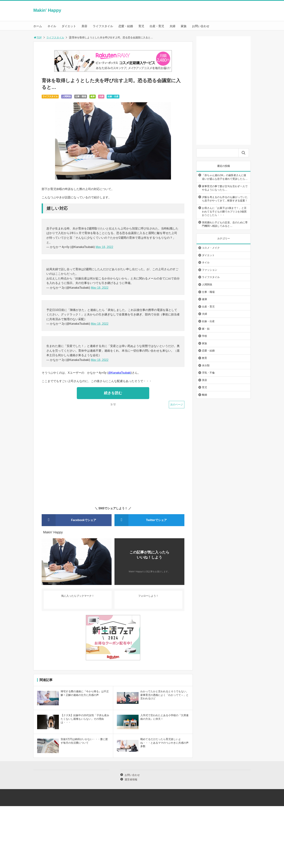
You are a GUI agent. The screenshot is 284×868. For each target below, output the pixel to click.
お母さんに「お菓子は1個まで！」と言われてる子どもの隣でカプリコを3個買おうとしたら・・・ (224, 211)
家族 (184, 26)
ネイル (52, 26)
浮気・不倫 (208, 373)
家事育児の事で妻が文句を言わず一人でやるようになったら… (225, 188)
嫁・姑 (206, 329)
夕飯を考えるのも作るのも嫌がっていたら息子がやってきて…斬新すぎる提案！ (225, 199)
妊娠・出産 (113, 96)
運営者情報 (131, 779)
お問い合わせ (201, 26)
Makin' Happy (47, 10)
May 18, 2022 (104, 247)
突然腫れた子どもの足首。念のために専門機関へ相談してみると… (225, 224)
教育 (204, 358)
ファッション (210, 270)
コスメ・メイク (211, 248)
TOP (38, 37)
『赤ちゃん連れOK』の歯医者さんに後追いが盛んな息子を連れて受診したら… (225, 177)
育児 (141, 26)
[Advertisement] (113, 460)
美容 (84, 26)
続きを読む (113, 393)
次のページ (177, 404)
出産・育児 (157, 26)
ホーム (38, 26)
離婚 (204, 395)
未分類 (206, 365)
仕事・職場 (81, 96)
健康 (93, 96)
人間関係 (66, 96)
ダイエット (69, 26)
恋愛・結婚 (126, 26)
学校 (204, 336)
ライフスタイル (103, 26)
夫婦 (172, 26)
